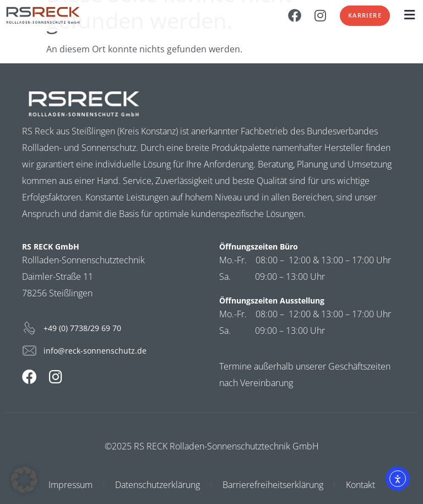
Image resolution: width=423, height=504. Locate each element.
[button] (409, 15)
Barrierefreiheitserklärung (273, 485)
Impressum (70, 485)
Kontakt (360, 485)
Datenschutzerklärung (158, 485)
